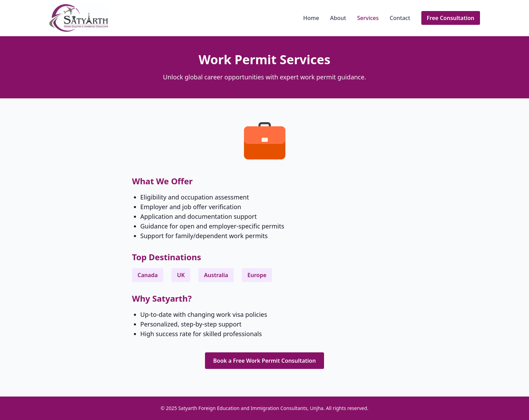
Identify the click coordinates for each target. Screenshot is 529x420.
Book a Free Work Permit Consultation (264, 361)
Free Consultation (451, 18)
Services (368, 18)
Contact (400, 18)
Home (311, 18)
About (338, 18)
